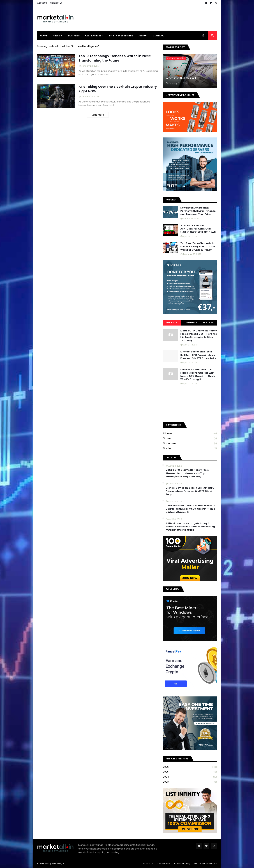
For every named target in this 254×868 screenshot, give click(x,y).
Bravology (58, 863)
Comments (190, 323)
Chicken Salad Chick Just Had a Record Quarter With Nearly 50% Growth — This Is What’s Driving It (198, 375)
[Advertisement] (151, 18)
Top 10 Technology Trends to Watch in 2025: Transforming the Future (115, 58)
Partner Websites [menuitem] (121, 36)
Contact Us (56, 3)
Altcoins (190, 433)
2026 (190, 767)
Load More (98, 115)
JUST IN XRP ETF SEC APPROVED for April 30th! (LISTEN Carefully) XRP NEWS (198, 229)
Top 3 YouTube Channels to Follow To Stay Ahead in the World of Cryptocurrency (198, 247)
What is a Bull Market (181, 78)
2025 (190, 772)
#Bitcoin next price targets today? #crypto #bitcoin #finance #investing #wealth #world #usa (190, 527)
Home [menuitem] (44, 36)
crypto (190, 448)
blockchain (190, 444)
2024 (190, 777)
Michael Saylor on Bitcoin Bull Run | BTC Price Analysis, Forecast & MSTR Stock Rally (198, 355)
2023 (190, 782)
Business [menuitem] (74, 36)
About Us (42, 3)
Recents (172, 323)
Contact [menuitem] (159, 36)
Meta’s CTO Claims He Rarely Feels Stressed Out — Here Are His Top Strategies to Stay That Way (199, 336)
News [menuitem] (56, 36)
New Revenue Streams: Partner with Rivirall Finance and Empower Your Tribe (198, 211)
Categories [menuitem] (93, 36)
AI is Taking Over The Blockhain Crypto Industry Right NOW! (118, 89)
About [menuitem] (143, 36)
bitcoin (190, 438)
